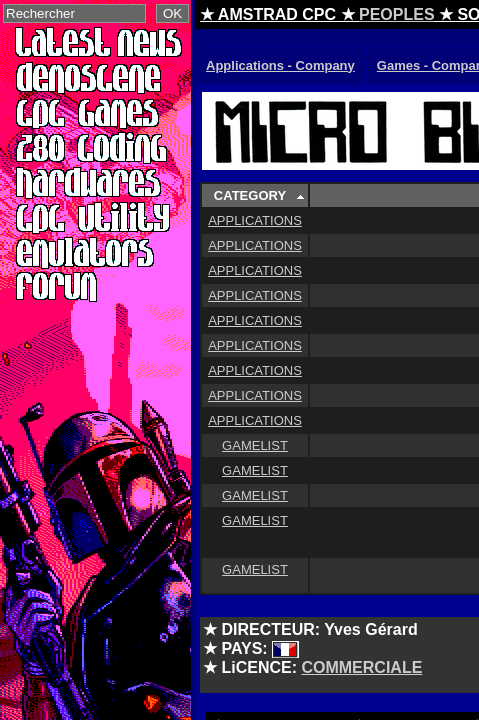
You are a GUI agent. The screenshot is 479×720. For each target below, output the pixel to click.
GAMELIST (255, 445)
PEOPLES (397, 14)
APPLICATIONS (255, 220)
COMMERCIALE (361, 667)
